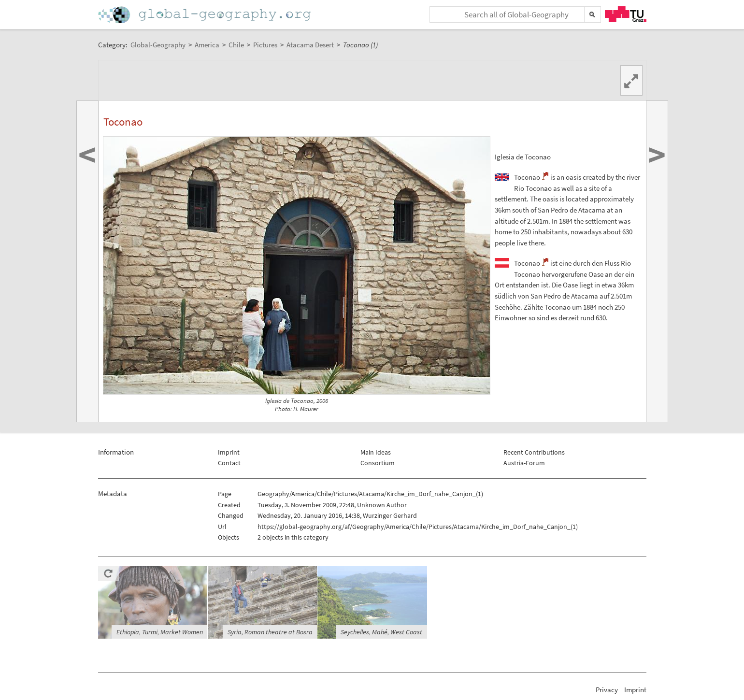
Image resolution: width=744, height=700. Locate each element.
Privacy (607, 690)
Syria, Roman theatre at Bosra (270, 632)
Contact (229, 463)
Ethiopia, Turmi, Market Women (160, 632)
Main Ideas (376, 452)
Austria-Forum (524, 463)
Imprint (229, 452)
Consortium (378, 463)
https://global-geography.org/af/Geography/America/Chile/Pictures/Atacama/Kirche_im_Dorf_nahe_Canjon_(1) (418, 527)
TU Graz (626, 14)
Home (205, 15)
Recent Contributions (534, 452)
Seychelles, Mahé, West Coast (381, 632)
